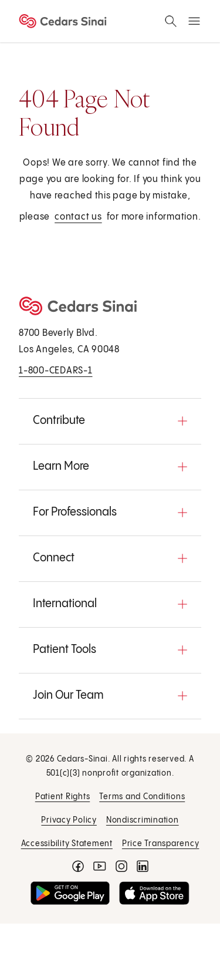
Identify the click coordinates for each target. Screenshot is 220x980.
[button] (110, 421)
